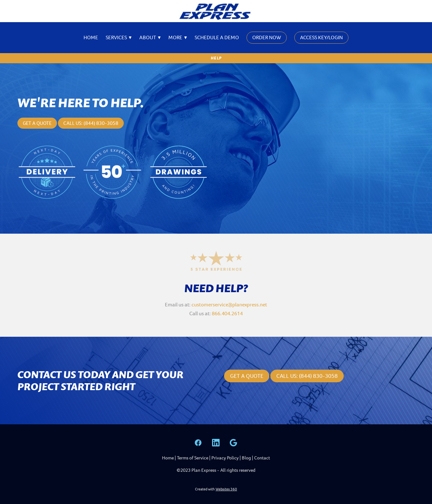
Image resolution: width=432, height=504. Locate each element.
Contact (262, 458)
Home (91, 37)
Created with (216, 489)
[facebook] (198, 443)
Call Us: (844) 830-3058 (91, 123)
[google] (234, 443)
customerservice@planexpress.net (229, 305)
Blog (246, 458)
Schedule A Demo (217, 37)
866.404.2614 (227, 313)
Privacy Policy (225, 458)
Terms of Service (193, 458)
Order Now (267, 37)
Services (119, 37)
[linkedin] (216, 443)
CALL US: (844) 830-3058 (307, 376)
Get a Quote (37, 123)
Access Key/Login (321, 37)
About (150, 37)
